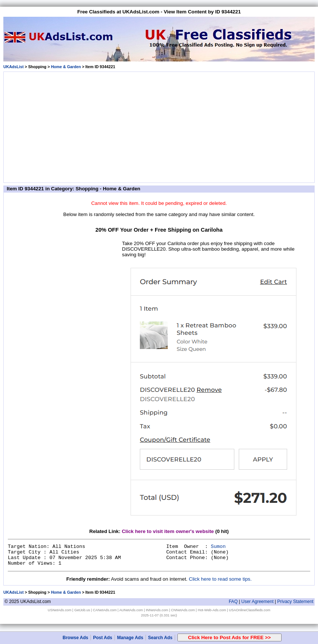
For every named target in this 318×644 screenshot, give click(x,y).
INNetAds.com (157, 610)
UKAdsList (13, 67)
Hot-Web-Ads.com (212, 610)
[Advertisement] (159, 126)
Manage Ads (130, 638)
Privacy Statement (295, 602)
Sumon (218, 547)
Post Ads (103, 638)
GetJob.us (82, 610)
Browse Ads (75, 638)
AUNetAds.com (131, 610)
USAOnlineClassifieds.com (249, 610)
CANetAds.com (105, 610)
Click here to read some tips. (220, 579)
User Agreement (258, 602)
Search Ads (160, 638)
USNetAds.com (60, 610)
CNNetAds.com (183, 610)
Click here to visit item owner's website (168, 531)
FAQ (233, 602)
